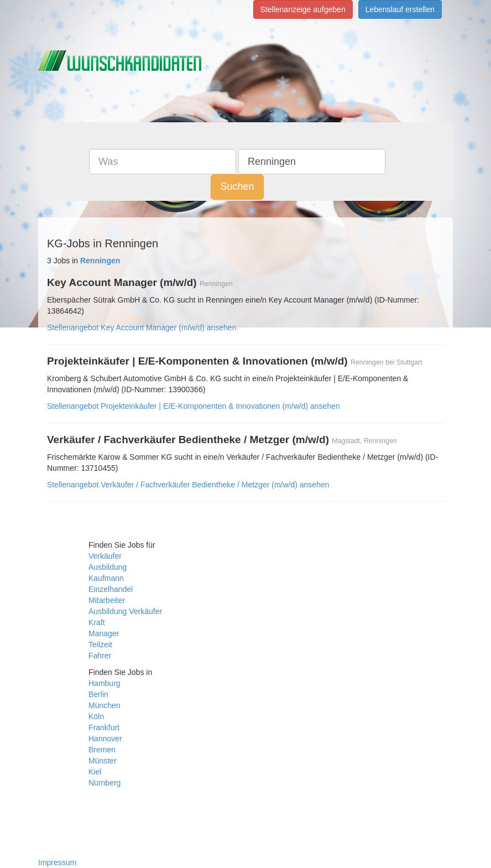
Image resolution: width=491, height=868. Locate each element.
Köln (96, 716)
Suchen (237, 186)
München (105, 705)
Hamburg (105, 683)
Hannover (105, 739)
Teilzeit (100, 644)
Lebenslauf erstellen (400, 9)
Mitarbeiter (107, 600)
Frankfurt (104, 727)
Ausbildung (108, 567)
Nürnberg (105, 783)
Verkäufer (105, 556)
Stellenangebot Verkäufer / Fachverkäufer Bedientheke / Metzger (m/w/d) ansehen (188, 485)
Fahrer (100, 656)
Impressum (57, 862)
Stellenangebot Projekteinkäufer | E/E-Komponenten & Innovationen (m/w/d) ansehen (194, 406)
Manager (104, 633)
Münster (103, 761)
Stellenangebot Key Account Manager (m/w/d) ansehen (142, 328)
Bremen (102, 750)
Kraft (97, 622)
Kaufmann (106, 578)
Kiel (95, 772)
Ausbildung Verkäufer (125, 611)
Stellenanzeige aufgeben (303, 9)
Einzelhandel (111, 589)
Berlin (98, 694)
